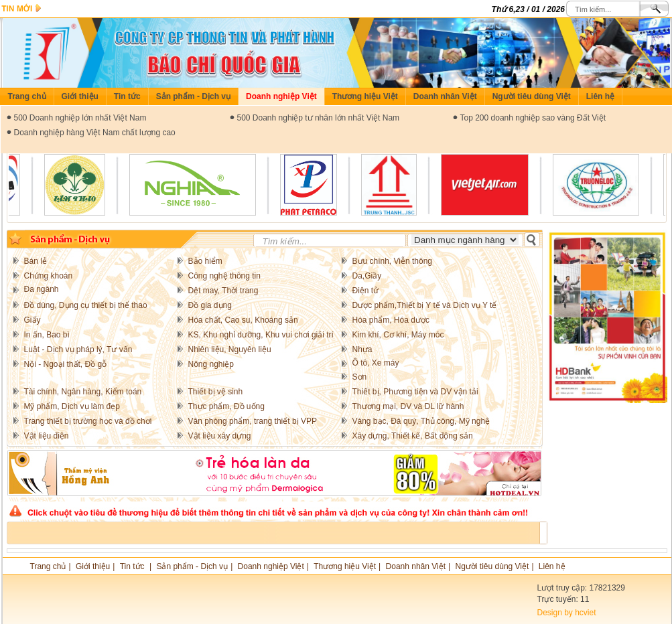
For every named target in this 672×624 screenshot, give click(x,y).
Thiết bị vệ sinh (216, 392)
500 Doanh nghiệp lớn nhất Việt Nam (80, 118)
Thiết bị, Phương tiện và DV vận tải (415, 392)
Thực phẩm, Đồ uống (226, 406)
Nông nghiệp (211, 364)
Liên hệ (600, 96)
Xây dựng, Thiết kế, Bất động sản (413, 436)
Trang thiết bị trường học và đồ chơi (88, 421)
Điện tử (366, 291)
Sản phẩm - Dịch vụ (193, 96)
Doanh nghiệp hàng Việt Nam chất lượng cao (95, 133)
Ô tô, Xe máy (376, 363)
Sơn (360, 377)
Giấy (32, 320)
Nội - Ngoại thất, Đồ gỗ (66, 364)
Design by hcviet (567, 613)
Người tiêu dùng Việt (532, 96)
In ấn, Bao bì (47, 335)
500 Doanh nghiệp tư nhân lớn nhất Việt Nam (319, 118)
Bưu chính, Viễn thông (393, 261)
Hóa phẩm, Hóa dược (391, 320)
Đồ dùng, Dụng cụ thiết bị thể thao (86, 305)
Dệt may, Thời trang (223, 291)
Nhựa (362, 349)
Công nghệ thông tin (224, 276)
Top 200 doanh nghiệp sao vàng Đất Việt (533, 118)
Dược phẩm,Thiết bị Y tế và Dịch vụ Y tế (425, 305)
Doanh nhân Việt (445, 96)
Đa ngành (42, 289)
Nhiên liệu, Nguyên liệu (230, 349)
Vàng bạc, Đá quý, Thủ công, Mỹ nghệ (421, 421)
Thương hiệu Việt (365, 96)
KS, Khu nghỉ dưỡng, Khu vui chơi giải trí (261, 335)
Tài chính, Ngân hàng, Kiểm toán (83, 392)
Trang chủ (27, 96)
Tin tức (127, 96)
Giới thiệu (80, 96)
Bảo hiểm (205, 261)
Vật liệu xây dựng (220, 436)
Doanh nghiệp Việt (281, 96)
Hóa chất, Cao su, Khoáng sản (243, 320)
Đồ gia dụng (210, 305)
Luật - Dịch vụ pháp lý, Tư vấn (78, 349)
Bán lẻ (36, 261)
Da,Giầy (367, 276)
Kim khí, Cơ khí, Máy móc (398, 335)
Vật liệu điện (47, 436)
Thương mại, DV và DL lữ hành (408, 406)
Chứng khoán (49, 276)
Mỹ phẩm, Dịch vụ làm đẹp (72, 406)
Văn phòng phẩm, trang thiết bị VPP (253, 421)
